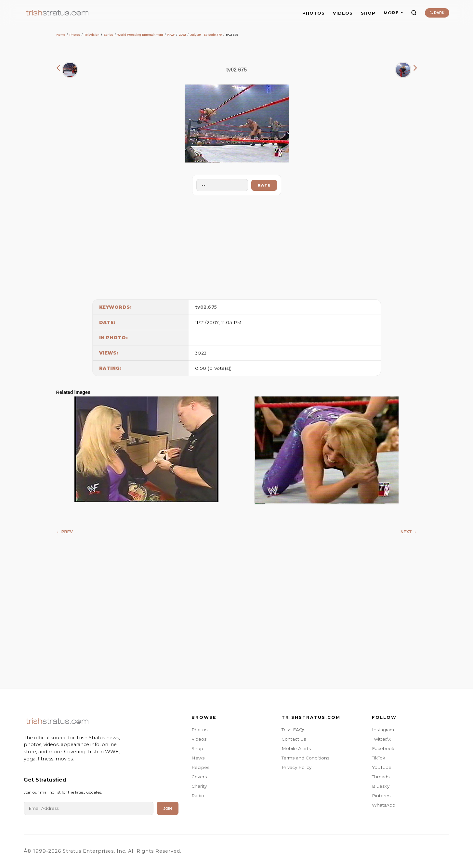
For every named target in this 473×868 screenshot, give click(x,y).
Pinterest (382, 796)
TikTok (379, 758)
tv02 (201, 307)
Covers (199, 777)
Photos (75, 35)
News (198, 758)
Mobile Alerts (296, 748)
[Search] (414, 13)
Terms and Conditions (305, 758)
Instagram (383, 730)
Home (61, 35)
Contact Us (294, 739)
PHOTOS (314, 13)
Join (167, 809)
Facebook (383, 748)
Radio (198, 796)
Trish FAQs (293, 730)
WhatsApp (384, 805)
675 (212, 307)
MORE (393, 13)
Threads (381, 777)
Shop (197, 748)
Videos (199, 739)
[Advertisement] (237, 246)
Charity (199, 786)
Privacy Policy (296, 767)
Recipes (200, 767)
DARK (437, 13)
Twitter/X (381, 739)
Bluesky (381, 786)
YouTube (382, 767)
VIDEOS (343, 13)
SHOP (368, 13)
